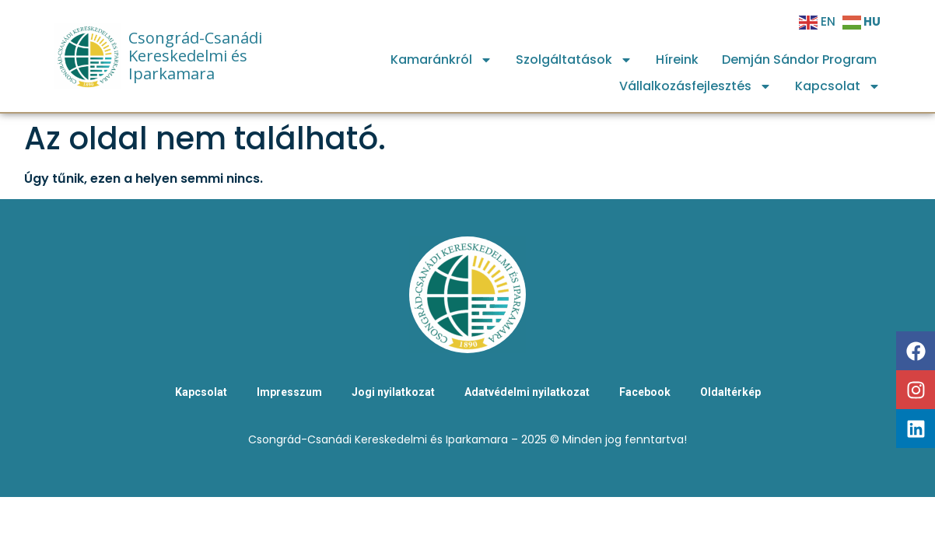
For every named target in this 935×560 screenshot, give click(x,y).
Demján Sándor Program (799, 59)
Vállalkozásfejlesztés (695, 86)
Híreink (677, 59)
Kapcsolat (838, 86)
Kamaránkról (441, 60)
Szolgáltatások (574, 60)
